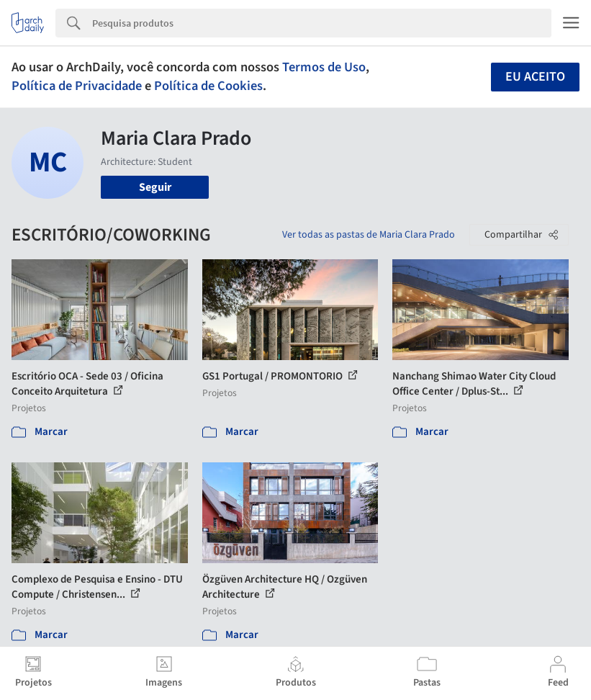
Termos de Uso (324, 67)
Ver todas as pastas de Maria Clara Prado (369, 235)
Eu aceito (535, 77)
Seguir (155, 187)
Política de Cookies (208, 86)
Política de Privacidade (77, 86)
